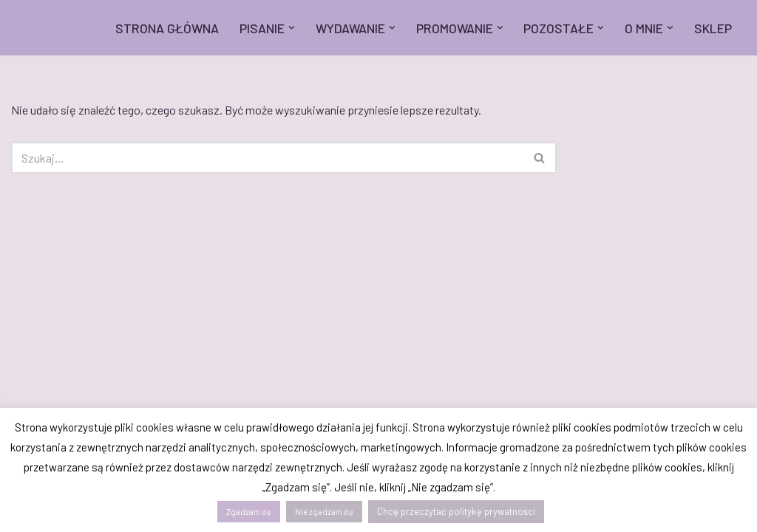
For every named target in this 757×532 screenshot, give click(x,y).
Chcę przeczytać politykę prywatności (456, 511)
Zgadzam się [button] (249, 512)
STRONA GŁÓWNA (167, 28)
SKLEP (713, 28)
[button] (292, 28)
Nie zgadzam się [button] (324, 512)
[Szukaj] (267, 158)
